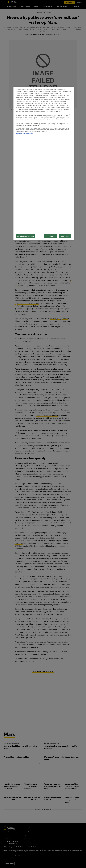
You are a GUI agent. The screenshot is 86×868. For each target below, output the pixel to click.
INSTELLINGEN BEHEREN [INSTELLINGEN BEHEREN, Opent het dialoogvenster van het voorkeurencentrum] (26, 236)
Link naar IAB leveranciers (25, 133)
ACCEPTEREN (65, 236)
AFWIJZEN (51, 236)
